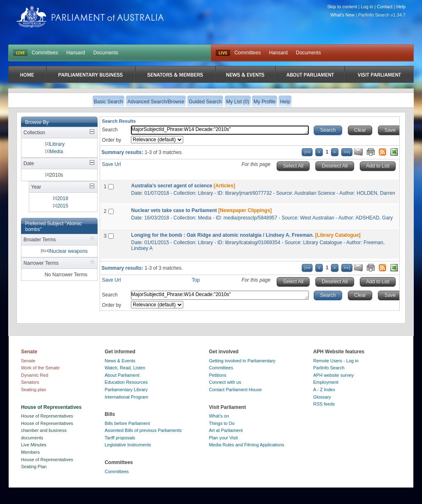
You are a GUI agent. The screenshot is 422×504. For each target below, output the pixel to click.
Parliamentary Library (126, 390)
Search (110, 130)
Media (56, 152)
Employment (326, 382)
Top (196, 280)
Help (401, 7)
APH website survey (333, 375)
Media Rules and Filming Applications (246, 445)
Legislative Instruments (128, 445)
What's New (343, 15)
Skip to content (342, 7)
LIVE (20, 53)
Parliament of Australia (90, 17)
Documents (106, 53)
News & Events (120, 361)
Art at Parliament (226, 430)
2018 (63, 198)
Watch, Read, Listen (125, 368)
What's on (219, 416)
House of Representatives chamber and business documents (47, 430)
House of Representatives (47, 416)
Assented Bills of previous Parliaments (143, 430)
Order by (112, 140)
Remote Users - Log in (336, 361)
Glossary (322, 397)
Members (30, 452)
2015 (63, 206)
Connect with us (225, 382)
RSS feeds (324, 404)
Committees (45, 53)
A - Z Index (324, 390)
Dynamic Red (35, 375)
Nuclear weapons (69, 251)
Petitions (217, 375)
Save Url (112, 164)
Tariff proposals (120, 438)
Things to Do (221, 423)
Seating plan (34, 390)
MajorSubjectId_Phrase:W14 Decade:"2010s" (220, 130)
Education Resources (126, 382)
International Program (126, 397)
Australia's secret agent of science (172, 186)
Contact (385, 7)
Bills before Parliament (127, 423)
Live (223, 53)
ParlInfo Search (329, 368)
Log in (367, 7)
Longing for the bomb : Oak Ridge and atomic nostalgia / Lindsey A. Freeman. (223, 235)
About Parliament (122, 375)
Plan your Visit (223, 438)
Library (57, 144)
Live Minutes (34, 445)
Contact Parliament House (235, 390)
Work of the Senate (40, 368)
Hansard (76, 53)
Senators (30, 382)
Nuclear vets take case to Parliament (174, 210)
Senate (28, 361)
